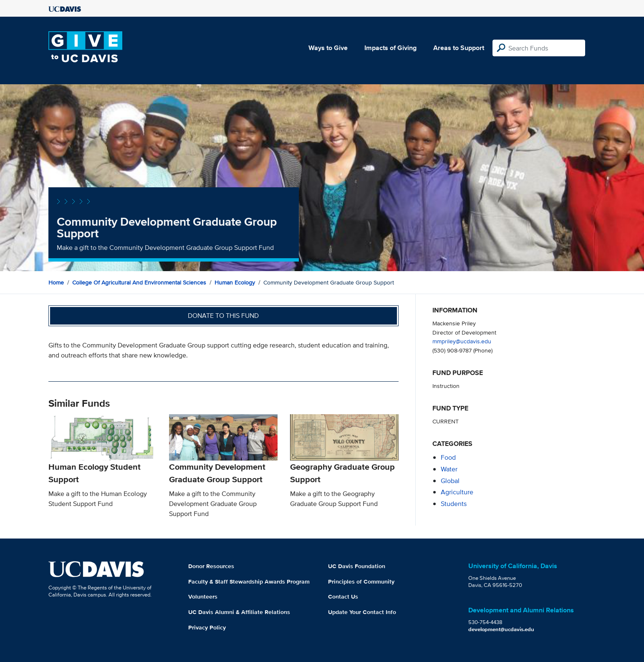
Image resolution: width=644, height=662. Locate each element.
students (454, 504)
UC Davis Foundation (357, 566)
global (450, 481)
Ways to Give (328, 48)
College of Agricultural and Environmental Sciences (139, 282)
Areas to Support (459, 48)
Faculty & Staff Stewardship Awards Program (249, 581)
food (448, 457)
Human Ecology (235, 282)
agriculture (457, 492)
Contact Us (343, 597)
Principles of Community (361, 581)
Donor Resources (211, 566)
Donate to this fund (223, 316)
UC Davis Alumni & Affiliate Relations (239, 612)
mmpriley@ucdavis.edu (462, 341)
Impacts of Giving (390, 48)
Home (56, 282)
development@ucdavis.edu (501, 629)
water (449, 469)
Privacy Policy (207, 627)
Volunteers (203, 597)
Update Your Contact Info (362, 612)
